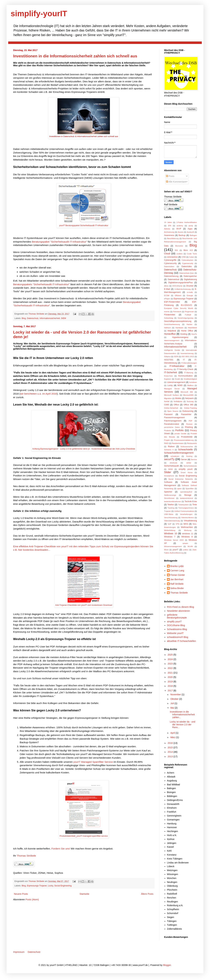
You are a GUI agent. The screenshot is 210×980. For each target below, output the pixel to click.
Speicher (168, 492)
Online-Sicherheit (171, 408)
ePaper (167, 299)
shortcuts (173, 463)
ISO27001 (169, 360)
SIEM (64, 318)
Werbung (188, 530)
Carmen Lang (177, 571)
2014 (171, 752)
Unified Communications (184, 511)
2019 (171, 682)
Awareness (169, 235)
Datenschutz (33, 318)
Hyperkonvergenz (180, 337)
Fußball (188, 315)
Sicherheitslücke (190, 466)
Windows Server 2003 (174, 540)
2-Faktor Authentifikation (187, 222)
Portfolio (179, 430)
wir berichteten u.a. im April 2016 (39, 394)
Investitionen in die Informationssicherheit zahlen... (182, 715)
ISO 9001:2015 (188, 357)
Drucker (190, 286)
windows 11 (188, 534)
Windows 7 (170, 537)
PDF (190, 421)
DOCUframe (177, 286)
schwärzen (175, 456)
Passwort (168, 414)
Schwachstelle (185, 449)
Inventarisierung (187, 353)
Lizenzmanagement (176, 382)
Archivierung (169, 232)
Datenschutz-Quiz (186, 273)
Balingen (193, 235)
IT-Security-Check (185, 369)
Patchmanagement (173, 421)
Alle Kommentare (176, 182)
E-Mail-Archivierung (183, 289)
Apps (190, 229)
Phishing (189, 427)
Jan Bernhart (177, 579)
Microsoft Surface (171, 395)
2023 (171, 664)
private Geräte (180, 434)
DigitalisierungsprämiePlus (180, 283)
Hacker (189, 324)
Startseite (84, 894)
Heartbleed (192, 328)
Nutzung (190, 401)
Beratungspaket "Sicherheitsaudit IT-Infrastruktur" (59, 242)
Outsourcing (188, 411)
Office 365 (189, 405)
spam (179, 489)
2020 (171, 677)
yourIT (176, 550)
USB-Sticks (169, 514)
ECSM (167, 296)
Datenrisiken (169, 266)
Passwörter (186, 414)
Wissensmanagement (173, 546)
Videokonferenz (188, 518)
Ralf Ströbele (177, 584)
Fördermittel (170, 315)
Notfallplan (178, 401)
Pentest (189, 424)
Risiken (171, 447)
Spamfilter (190, 489)
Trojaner (167, 511)
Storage (188, 495)
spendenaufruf (186, 492)
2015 (171, 747)
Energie (190, 296)
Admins (167, 229)
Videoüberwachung (172, 521)
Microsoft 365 (187, 392)
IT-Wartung (189, 373)
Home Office (187, 331)
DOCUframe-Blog (176, 625)
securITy (169, 459)
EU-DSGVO (186, 305)
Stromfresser (169, 498)
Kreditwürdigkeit (190, 379)
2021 (171, 673)
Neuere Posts (21, 894)
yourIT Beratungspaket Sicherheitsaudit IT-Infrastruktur (84, 225)
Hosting (184, 334)
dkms (166, 286)
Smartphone (169, 476)
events (167, 312)
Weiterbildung (170, 530)
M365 (180, 385)
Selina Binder (177, 588)
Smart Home (187, 472)
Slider (168, 472)
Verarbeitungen (186, 514)
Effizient (178, 296)
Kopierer (168, 379)
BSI (176, 250)
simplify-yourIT (39, 14)
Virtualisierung (190, 521)
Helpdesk (172, 331)
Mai (172, 708)
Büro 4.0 (188, 250)
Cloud (167, 254)
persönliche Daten (172, 427)
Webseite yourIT (175, 633)
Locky (51, 886)
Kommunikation (185, 376)
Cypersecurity (188, 263)
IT (184, 360)
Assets (181, 232)
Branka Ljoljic (177, 566)
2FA (170, 226)
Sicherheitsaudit (171, 466)
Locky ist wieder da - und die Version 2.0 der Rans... (183, 725)
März (173, 737)
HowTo (194, 334)
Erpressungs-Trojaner (37, 886)
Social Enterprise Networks (181, 479)
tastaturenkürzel (187, 498)
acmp (191, 226)
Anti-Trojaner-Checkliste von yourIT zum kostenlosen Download (84, 605)
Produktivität (187, 437)
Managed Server (172, 389)
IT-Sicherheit (171, 372)
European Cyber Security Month (179, 308)
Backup (182, 235)
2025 (171, 655)
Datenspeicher (190, 276)
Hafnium (168, 328)
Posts (170, 176)
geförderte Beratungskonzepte (177, 616)
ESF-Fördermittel (172, 302)
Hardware (179, 328)
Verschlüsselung (171, 518)
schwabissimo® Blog (178, 637)
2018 (171, 686)
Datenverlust (173, 279)
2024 (171, 659)
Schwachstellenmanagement (179, 453)
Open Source (173, 411)
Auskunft (190, 232)
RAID (166, 443)
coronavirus (172, 257)
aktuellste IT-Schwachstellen (182, 641)
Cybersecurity (170, 263)
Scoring (189, 456)
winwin (185, 543)
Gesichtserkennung (172, 324)
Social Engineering (63, 886)
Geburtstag (169, 318)
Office (176, 405)
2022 (171, 668)
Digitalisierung (190, 279)
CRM (184, 257)
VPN (177, 524)
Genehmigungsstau (186, 318)
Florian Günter (178, 575)
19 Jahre (168, 222)
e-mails (190, 292)
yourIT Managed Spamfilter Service (93, 762)
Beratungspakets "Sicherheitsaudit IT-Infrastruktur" (41, 284)
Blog (24, 318)
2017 (171, 691)
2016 (171, 743)
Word (166, 550)
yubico (186, 550)
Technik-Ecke (191, 501)
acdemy (180, 226)
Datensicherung (171, 276)
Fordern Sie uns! (61, 849)
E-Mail (167, 289)
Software (168, 482)
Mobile (178, 398)
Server (184, 459)
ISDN (176, 357)
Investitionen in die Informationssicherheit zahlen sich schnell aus (75, 56)
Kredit (177, 379)
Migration (168, 398)
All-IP (179, 229)
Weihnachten (187, 527)
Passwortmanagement (174, 418)
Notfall (167, 401)
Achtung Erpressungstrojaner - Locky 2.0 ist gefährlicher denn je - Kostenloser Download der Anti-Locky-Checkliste (84, 449)
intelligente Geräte (172, 350)
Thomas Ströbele (37, 314)
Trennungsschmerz (186, 508)
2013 (171, 756)
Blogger (167, 965)
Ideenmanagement (172, 340)
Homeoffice (170, 334)
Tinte (195, 505)
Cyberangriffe (170, 260)
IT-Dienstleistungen (189, 363)
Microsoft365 (188, 395)
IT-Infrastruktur (177, 366)
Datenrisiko (187, 266)
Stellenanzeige (170, 495)
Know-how (168, 376)
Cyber (192, 257)
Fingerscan (189, 312)
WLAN (190, 546)
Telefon (171, 505)
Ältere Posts (147, 894)
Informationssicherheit (50, 318)
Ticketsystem (183, 505)
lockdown (193, 382)
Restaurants (192, 443)
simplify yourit (186, 469)
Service (194, 459)
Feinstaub (177, 312)
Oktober (175, 699)
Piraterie (168, 430)
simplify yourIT (174, 622)
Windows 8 (187, 537)
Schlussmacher (187, 447)
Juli (172, 703)
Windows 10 (171, 533)
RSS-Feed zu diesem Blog (181, 607)
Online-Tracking (190, 408)
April (173, 733)
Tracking (171, 508)
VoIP (169, 524)
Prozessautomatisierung (184, 440)
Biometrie (179, 246)
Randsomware (178, 443)
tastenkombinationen (173, 501)
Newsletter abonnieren (178, 611)
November (176, 694)
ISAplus (167, 357)
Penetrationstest (172, 424)
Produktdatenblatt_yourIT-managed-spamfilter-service (84, 836)
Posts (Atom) (32, 899)
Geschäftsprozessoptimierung (178, 321)
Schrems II (169, 450)
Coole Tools (192, 254)
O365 (167, 405)
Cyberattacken (188, 260)
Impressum (19, 952)
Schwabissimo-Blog (177, 629)
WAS (186, 524)
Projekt (167, 440)
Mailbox (191, 385)
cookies (179, 254)
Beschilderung (173, 238)
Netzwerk (189, 398)
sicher (189, 463)
